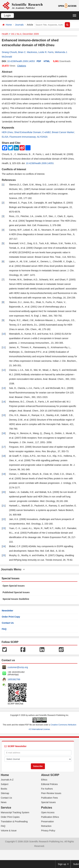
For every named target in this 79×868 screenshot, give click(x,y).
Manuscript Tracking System (15, 812)
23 (4, 528)
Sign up (62, 864)
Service (6, 808)
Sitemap (5, 793)
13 (4, 388)
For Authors (47, 789)
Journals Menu (13, 569)
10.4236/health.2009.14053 (21, 61)
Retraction (46, 826)
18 (4, 456)
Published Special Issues (16, 592)
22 (4, 519)
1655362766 (14, 679)
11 (4, 347)
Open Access (48, 812)
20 (4, 492)
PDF (39, 61)
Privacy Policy (48, 831)
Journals (19, 25)
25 (4, 555)
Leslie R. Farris (46, 52)
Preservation (48, 821)
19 (4, 474)
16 (4, 433)
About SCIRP (50, 775)
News (4, 802)
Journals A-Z (7, 780)
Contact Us (8, 623)
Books (4, 789)
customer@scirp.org (18, 667)
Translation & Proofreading (14, 821)
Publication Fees (50, 798)
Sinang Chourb (9, 52)
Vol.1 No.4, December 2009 (25, 34)
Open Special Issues (14, 586)
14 (4, 402)
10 (4, 334)
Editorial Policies (50, 784)
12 (4, 370)
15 (4, 415)
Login (7, 16)
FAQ (4, 629)
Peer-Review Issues (51, 793)
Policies (47, 808)
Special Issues (48, 802)
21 (4, 506)
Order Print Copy (11, 617)
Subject (5, 784)
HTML (47, 61)
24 (4, 546)
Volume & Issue (9, 831)
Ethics (44, 780)
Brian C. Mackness (28, 52)
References (9, 180)
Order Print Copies (10, 817)
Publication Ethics (50, 817)
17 (4, 447)
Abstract (7, 72)
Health (5, 34)
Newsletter (8, 611)
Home (9, 25)
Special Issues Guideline (16, 599)
